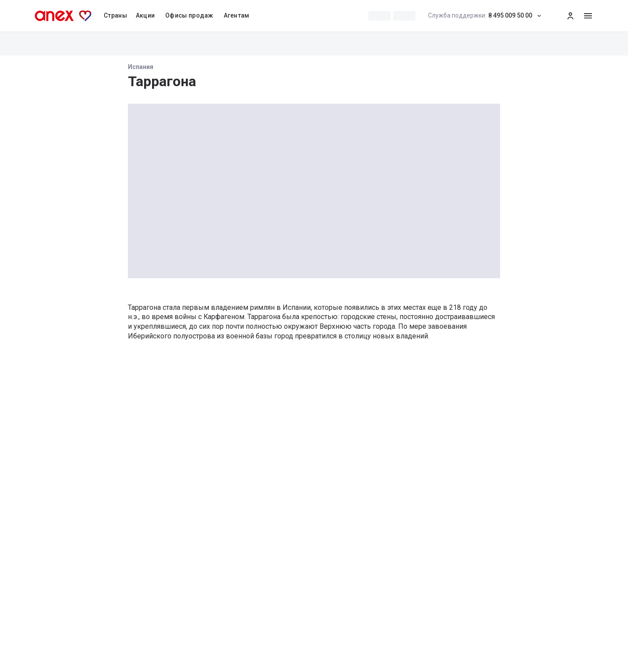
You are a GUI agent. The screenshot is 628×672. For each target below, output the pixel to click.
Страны (115, 15)
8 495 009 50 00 (487, 16)
